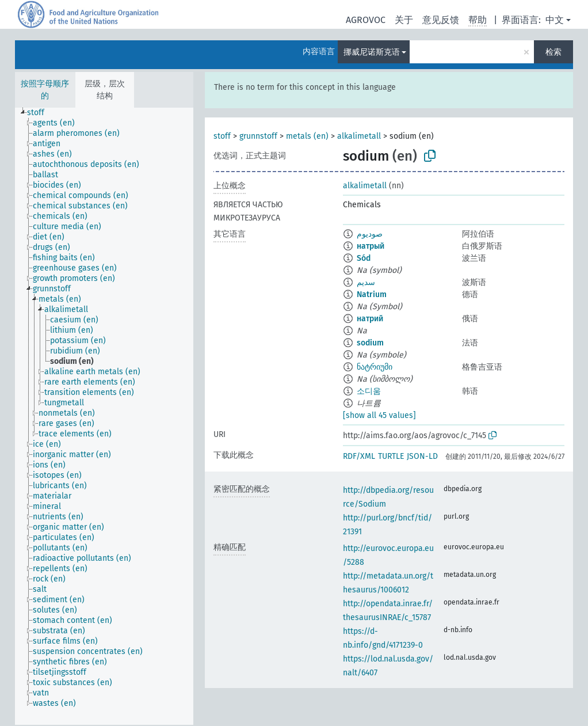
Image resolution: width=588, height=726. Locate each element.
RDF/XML (359, 456)
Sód (364, 258)
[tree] (104, 416)
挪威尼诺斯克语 (372, 52)
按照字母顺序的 (45, 90)
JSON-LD (422, 456)
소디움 (369, 391)
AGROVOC (366, 20)
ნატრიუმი (375, 367)
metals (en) (307, 136)
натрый (371, 246)
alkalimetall (359, 136)
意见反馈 (441, 20)
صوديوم (370, 234)
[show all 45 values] (379, 415)
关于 (404, 20)
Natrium (372, 294)
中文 (555, 20)
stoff (222, 136)
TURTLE (391, 456)
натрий (370, 319)
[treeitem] (41, 113)
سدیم (366, 282)
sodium (370, 343)
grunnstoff (258, 136)
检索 (553, 52)
